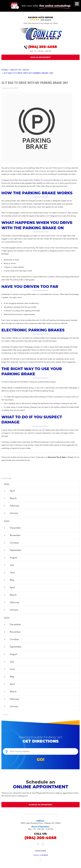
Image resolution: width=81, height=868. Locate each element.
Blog (26, 70)
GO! (41, 760)
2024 (7, 618)
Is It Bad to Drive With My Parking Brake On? (29, 73)
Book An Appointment (40, 57)
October (14, 543)
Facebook (38, 845)
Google (43, 845)
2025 (7, 521)
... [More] (5, 715)
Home (5, 70)
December (15, 528)
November (15, 535)
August (14, 558)
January (14, 513)
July (12, 565)
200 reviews (46, 20)
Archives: (7, 478)
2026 (7, 484)
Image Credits (40, 851)
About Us (16, 70)
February (15, 506)
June (12, 573)
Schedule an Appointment (40, 805)
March (13, 498)
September (16, 550)
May (12, 580)
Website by (41, 855)
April (12, 491)
